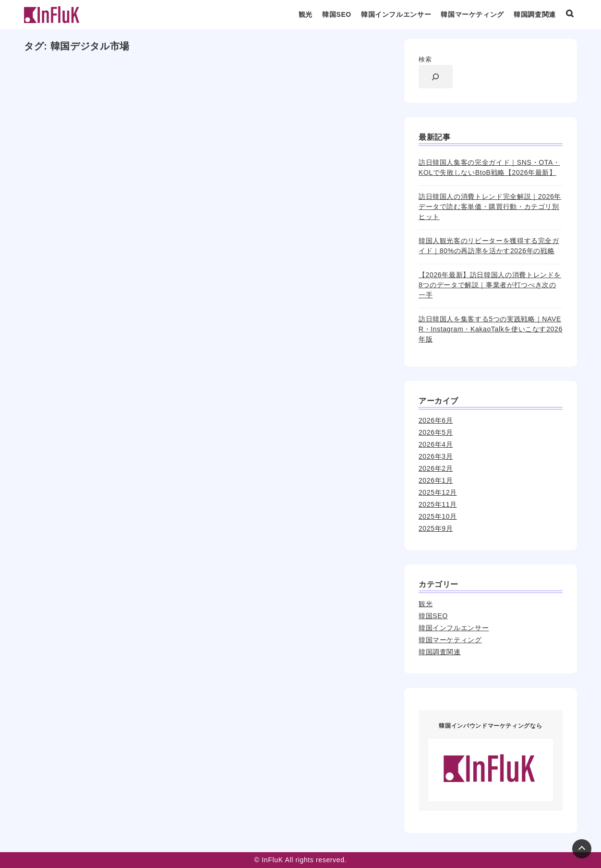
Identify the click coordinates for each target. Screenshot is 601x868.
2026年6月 (436, 420)
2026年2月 (436, 468)
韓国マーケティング (472, 14)
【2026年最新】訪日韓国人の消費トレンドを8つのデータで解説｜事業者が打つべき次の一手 (490, 285)
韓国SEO (337, 14)
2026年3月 (436, 456)
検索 (425, 59)
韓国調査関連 (535, 14)
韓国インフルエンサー (396, 14)
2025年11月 (438, 504)
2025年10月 (438, 516)
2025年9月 (436, 528)
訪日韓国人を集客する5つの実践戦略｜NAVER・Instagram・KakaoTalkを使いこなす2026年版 (491, 329)
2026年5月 (436, 432)
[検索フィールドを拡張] (436, 77)
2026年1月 (436, 480)
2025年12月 (438, 492)
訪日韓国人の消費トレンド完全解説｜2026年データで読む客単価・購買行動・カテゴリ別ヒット (490, 207)
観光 (306, 14)
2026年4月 (436, 444)
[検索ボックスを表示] (570, 15)
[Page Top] (582, 849)
